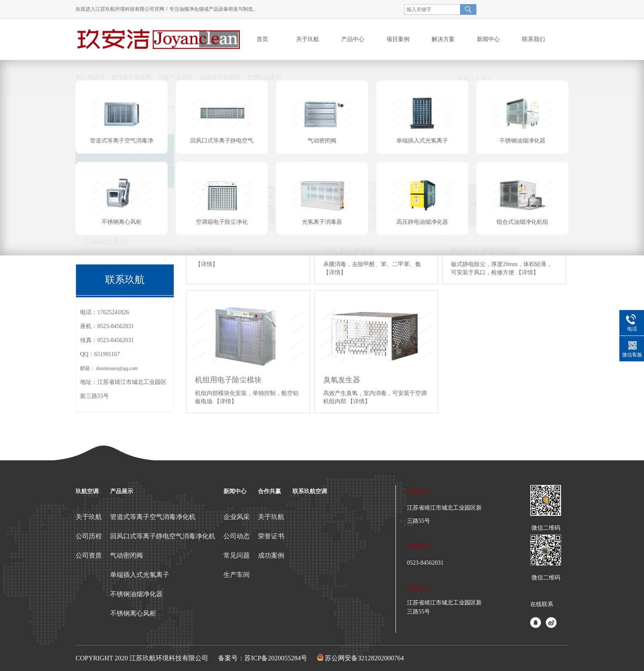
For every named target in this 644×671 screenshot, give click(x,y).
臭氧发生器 (342, 380)
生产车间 (237, 575)
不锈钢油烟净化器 (136, 594)
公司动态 (237, 536)
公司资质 (89, 555)
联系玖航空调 (310, 491)
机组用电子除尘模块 (228, 380)
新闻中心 (235, 491)
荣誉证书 (271, 536)
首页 (262, 39)
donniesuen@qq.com (117, 368)
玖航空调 (87, 491)
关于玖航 (89, 517)
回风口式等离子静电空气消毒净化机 (163, 536)
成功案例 (271, 555)
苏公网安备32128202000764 (364, 658)
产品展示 (122, 491)
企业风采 (237, 517)
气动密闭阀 (126, 555)
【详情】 (207, 264)
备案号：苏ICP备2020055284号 (263, 658)
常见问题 (237, 555)
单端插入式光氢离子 (140, 575)
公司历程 (89, 536)
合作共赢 (269, 491)
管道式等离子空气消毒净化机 (153, 517)
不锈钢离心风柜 (133, 613)
